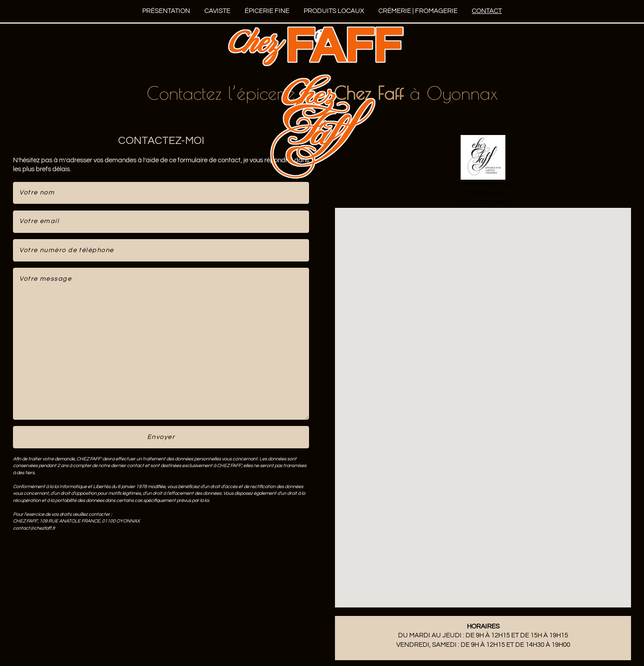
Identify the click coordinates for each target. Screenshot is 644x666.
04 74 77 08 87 (488, 203)
